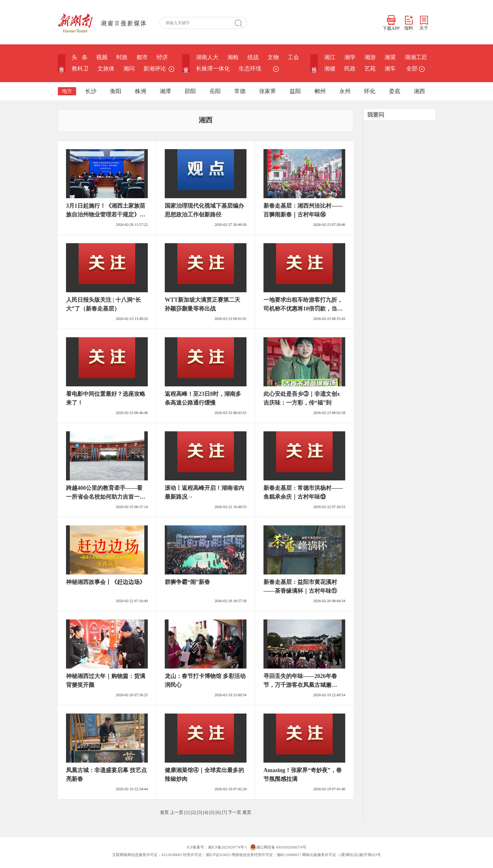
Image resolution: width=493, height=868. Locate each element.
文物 (273, 57)
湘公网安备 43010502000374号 (278, 847)
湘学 (350, 57)
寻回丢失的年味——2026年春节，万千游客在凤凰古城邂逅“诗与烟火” (300, 685)
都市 (142, 57)
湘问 (129, 69)
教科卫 (80, 69)
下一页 (235, 812)
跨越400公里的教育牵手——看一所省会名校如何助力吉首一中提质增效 (106, 497)
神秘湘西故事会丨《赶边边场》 (106, 582)
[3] (199, 812)
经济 (162, 57)
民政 (350, 69)
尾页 (247, 812)
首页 (164, 812)
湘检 (233, 57)
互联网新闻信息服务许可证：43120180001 (147, 855)
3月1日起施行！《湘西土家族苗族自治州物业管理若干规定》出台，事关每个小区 (106, 215)
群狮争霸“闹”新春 (187, 582)
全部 (415, 69)
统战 (253, 57)
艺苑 (370, 69)
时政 (122, 57)
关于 (424, 23)
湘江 (330, 57)
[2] (193, 812)
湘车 (390, 69)
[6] (218, 812)
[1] (187, 812)
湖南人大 (207, 57)
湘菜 (390, 57)
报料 (409, 23)
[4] (206, 812)
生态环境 (250, 69)
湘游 (370, 57)
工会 (293, 57)
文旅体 (106, 69)
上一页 (177, 812)
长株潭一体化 (213, 69)
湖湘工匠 (416, 57)
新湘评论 (155, 69)
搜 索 (241, 23)
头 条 (80, 57)
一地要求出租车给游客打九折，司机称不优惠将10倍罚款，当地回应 (303, 309)
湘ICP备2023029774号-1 (227, 847)
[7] (224, 812)
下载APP (391, 23)
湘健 (330, 69)
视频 (102, 57)
